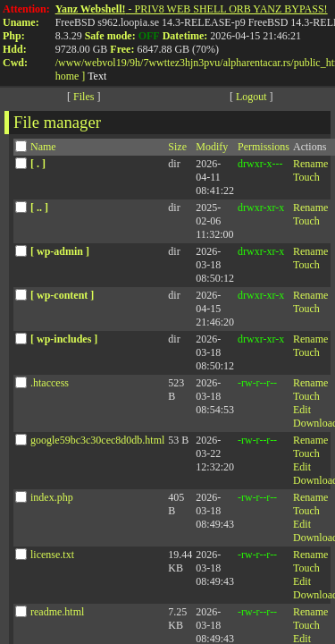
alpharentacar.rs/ (259, 63)
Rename (310, 164)
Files (84, 97)
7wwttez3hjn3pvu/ (183, 63)
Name (43, 147)
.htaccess (50, 383)
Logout (251, 97)
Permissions (264, 147)
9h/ (136, 63)
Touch (306, 177)
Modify (212, 147)
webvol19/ (107, 63)
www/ (71, 63)
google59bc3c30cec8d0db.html (97, 440)
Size (177, 147)
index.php (52, 497)
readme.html (57, 612)
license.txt (52, 555)
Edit (302, 410)
